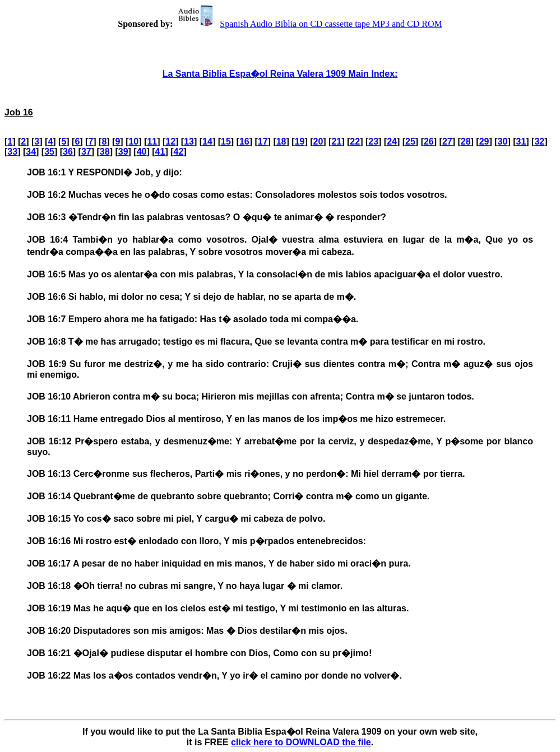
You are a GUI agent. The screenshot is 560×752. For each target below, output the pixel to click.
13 (189, 141)
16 (244, 141)
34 (31, 152)
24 (392, 141)
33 (12, 152)
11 (152, 141)
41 (160, 152)
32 (539, 141)
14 (207, 141)
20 (318, 141)
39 (123, 152)
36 (68, 152)
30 (503, 141)
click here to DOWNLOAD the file (301, 742)
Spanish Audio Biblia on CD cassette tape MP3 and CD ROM (308, 24)
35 (49, 152)
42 (178, 152)
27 (447, 141)
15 (226, 141)
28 (466, 141)
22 (355, 141)
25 (410, 141)
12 (170, 141)
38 (105, 152)
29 (484, 141)
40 (142, 152)
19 (300, 141)
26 (429, 141)
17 (263, 141)
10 (133, 141)
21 (336, 141)
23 (373, 141)
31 (521, 141)
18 (281, 141)
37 (86, 152)
